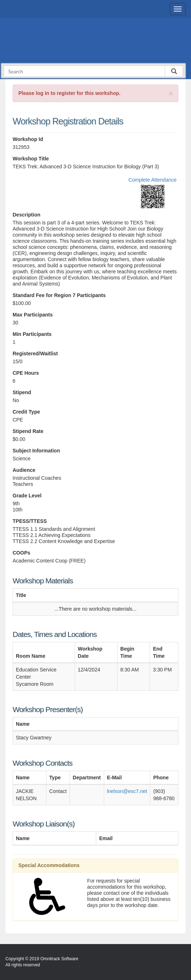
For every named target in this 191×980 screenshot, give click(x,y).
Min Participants (32, 334)
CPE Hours (26, 373)
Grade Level (27, 496)
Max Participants (33, 315)
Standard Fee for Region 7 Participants (59, 295)
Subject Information (36, 451)
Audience (24, 470)
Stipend (22, 392)
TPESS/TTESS (30, 521)
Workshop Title (31, 159)
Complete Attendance (152, 180)
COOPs (21, 553)
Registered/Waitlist (35, 354)
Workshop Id (28, 139)
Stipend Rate (28, 431)
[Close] (171, 93)
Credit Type (26, 412)
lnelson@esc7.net (127, 791)
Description (26, 215)
